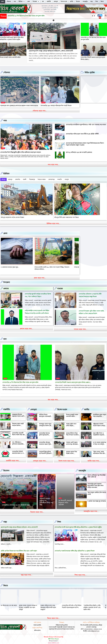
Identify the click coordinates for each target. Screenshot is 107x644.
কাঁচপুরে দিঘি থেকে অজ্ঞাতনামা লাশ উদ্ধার (66, 216)
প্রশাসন (6, 285)
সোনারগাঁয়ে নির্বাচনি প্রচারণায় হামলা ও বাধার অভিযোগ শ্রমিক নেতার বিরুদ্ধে (19, 451)
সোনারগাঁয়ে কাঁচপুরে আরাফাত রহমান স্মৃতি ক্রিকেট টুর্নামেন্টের (45, 441)
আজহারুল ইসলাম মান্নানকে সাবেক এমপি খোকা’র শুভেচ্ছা (18, 413)
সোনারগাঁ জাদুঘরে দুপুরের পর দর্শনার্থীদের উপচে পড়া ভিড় (46, 499)
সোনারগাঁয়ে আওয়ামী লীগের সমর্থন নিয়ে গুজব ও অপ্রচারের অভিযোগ (19, 431)
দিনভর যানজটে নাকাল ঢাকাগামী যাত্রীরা (10, 57)
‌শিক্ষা (59, 519)
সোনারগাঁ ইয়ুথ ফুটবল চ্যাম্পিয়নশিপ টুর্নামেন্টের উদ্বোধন (46, 450)
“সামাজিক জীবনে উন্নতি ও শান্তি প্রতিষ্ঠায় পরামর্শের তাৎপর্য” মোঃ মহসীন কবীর (9, 604)
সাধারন (60, 285)
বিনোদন (6, 467)
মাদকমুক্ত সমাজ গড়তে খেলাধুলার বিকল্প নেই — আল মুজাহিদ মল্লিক (45, 422)
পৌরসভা (7, 72)
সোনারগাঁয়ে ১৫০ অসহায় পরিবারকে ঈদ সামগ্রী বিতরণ (56, 106)
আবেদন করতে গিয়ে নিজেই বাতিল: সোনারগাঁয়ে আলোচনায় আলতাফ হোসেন (72, 451)
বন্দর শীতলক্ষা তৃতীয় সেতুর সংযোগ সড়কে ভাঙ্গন (14, 266)
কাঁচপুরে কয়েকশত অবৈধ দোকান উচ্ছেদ (12, 216)
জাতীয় (87, 406)
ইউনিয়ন (6, 174)
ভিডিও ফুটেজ (90, 72)
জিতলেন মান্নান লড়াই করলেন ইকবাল (18, 421)
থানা (5, 336)
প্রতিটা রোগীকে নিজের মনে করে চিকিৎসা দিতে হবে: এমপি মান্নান (19, 547)
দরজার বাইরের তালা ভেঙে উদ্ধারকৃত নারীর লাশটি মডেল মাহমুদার (73, 604)
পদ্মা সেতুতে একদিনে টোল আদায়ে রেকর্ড (97, 490)
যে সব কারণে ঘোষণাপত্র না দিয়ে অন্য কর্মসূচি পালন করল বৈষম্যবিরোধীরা (100, 442)
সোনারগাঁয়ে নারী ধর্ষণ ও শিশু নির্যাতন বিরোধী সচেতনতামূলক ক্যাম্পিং (96, 603)
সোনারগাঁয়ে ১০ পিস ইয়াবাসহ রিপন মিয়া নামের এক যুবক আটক (20, 379)
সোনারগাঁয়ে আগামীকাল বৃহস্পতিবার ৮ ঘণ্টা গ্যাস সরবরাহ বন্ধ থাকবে (86, 125)
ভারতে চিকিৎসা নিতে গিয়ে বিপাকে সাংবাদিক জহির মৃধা (72, 432)
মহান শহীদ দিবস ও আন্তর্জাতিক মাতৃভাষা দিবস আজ (99, 432)
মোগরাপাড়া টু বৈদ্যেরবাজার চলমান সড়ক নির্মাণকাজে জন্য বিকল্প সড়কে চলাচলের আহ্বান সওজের (85, 144)
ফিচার (6, 582)
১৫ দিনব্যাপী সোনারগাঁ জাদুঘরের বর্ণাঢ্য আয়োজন (65, 500)
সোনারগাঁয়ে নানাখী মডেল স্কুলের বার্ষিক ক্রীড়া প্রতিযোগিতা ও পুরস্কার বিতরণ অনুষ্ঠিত (12, 38)
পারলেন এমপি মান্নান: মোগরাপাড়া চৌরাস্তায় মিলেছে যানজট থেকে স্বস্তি (72, 442)
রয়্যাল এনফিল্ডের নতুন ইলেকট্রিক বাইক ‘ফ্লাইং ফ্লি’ (97, 473)
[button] (94, 16)
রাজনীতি (7, 406)
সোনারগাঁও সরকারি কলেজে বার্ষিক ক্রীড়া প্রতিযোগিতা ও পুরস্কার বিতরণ (75, 547)
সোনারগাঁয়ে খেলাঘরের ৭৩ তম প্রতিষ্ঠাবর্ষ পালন (16, 503)
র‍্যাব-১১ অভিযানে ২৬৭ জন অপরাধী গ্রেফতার (79, 152)
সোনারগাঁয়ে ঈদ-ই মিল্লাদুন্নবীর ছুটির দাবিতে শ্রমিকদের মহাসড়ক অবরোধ (21, 152)
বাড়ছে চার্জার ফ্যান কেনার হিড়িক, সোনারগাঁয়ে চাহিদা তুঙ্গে (72, 422)
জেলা (5, 232)
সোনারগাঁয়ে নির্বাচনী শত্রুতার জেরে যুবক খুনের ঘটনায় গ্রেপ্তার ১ (73, 379)
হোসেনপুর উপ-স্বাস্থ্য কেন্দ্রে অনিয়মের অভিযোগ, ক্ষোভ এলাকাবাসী (27, 16)
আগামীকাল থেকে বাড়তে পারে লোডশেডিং (100, 412)
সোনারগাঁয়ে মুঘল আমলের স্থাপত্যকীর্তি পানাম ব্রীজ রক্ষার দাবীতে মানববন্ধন (95, 482)
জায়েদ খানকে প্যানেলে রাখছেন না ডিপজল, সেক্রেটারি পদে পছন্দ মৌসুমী (53, 604)
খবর (5, 121)
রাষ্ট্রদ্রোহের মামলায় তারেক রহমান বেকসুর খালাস (99, 422)
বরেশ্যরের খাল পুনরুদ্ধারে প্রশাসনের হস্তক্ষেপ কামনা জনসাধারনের (19, 106)
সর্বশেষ (3, 103)
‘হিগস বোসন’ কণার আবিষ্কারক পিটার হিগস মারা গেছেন (99, 450)
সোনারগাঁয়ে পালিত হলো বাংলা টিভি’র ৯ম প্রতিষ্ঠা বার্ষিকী (82, 134)
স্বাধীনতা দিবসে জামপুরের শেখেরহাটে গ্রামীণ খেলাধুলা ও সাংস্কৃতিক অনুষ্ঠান (45, 414)
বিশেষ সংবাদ (62, 406)
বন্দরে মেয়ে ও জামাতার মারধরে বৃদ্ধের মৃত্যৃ (52, 266)
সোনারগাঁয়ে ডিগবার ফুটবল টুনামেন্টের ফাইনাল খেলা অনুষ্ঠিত (45, 432)
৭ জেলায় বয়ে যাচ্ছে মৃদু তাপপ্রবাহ (97, 498)
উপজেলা (7, 279)
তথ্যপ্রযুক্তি (82, 467)
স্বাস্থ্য (5, 519)
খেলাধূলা (34, 406)
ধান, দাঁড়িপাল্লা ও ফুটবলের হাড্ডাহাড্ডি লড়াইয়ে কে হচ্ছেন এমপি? (18, 442)
